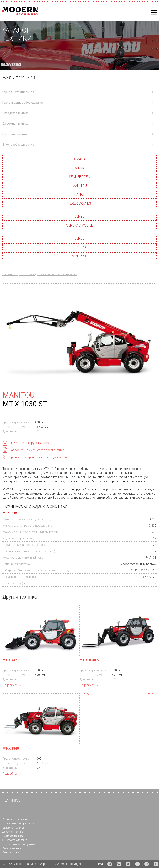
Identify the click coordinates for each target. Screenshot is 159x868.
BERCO (79, 238)
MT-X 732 (10, 660)
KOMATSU (79, 159)
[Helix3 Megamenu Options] (154, 12)
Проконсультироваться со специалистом (38, 457)
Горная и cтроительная (16, 819)
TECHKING (80, 247)
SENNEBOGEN (79, 177)
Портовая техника (13, 836)
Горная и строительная (19, 274)
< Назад (85, 693)
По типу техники (12, 848)
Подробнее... (11, 685)
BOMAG (80, 168)
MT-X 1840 (11, 748)
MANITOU (80, 186)
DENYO (79, 216)
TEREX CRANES (80, 203)
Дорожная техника (13, 832)
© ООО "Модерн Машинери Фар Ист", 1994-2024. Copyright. (42, 864)
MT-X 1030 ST (90, 660)
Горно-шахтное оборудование (19, 824)
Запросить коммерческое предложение (37, 450)
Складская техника (13, 828)
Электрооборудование (15, 840)
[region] (79, 45)
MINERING (80, 256)
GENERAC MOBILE (79, 225)
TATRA (79, 195)
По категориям (11, 852)
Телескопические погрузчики (57, 274)
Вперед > (151, 693)
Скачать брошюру (29, 443)
